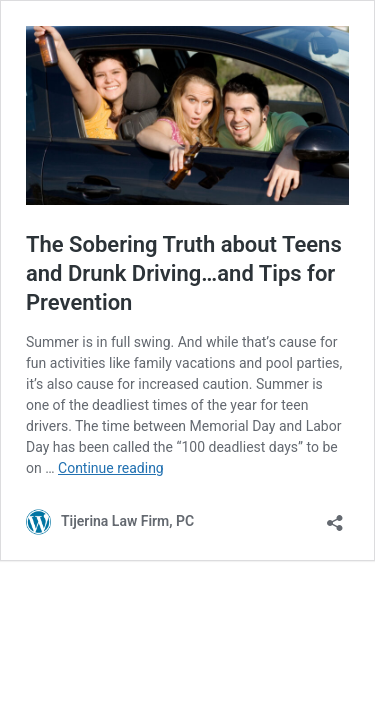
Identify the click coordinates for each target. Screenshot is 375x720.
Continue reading (111, 468)
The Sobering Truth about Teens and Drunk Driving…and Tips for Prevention (184, 273)
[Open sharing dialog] (335, 516)
